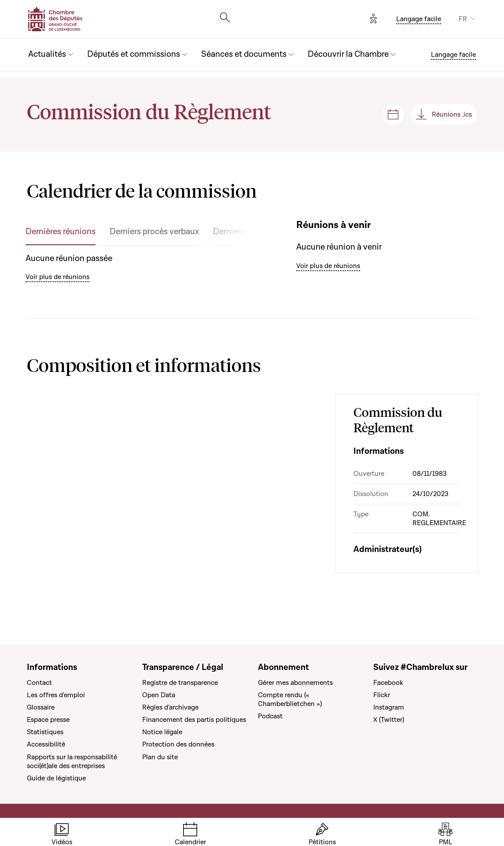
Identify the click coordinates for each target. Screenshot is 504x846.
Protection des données (178, 744)
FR (463, 19)
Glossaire (41, 707)
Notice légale (162, 732)
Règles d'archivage (170, 707)
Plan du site (160, 757)
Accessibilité (46, 744)
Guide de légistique (56, 778)
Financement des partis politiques (194, 720)
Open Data (159, 695)
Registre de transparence (180, 683)
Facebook (388, 683)
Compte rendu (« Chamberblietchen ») (290, 699)
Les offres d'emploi (56, 695)
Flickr (382, 695)
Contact (39, 683)
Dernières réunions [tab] (61, 232)
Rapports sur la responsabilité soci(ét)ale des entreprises (72, 761)
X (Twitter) (389, 720)
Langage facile (419, 19)
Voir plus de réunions (57, 277)
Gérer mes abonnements (295, 683)
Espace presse (48, 720)
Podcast (270, 716)
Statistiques (45, 732)
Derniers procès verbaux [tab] (154, 232)
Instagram (389, 707)
